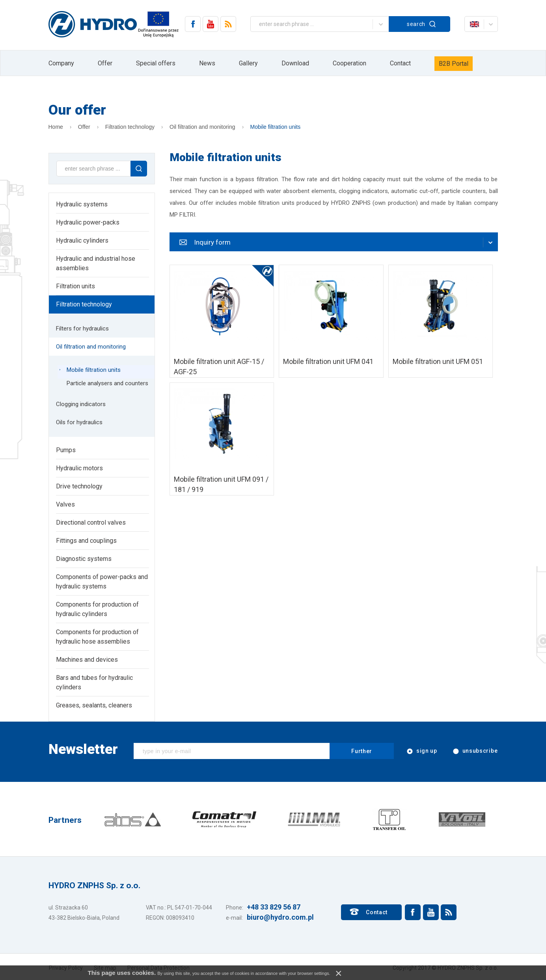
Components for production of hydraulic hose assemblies (97, 637)
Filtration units (75, 286)
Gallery (248, 63)
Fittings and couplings (86, 541)
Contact (400, 63)
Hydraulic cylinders (82, 240)
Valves (65, 504)
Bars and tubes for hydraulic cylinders (94, 682)
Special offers (156, 63)
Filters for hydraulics (82, 329)
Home (56, 127)
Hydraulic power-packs (88, 222)
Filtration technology (130, 127)
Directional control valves (91, 522)
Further (362, 751)
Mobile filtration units (276, 127)
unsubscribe (475, 751)
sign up (421, 751)
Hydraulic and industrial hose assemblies (96, 263)
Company (61, 63)
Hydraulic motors (79, 468)
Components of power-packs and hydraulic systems (102, 582)
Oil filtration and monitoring (202, 127)
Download (295, 63)
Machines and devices (87, 660)
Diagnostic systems (84, 559)
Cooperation (349, 63)
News (207, 63)
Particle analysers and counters (107, 383)
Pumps (66, 450)
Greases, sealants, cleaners (94, 705)
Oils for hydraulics (79, 422)
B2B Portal (454, 64)
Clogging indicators (81, 404)
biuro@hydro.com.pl (280, 917)
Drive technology (79, 486)
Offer (105, 63)
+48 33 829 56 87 (274, 907)
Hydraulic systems (82, 204)
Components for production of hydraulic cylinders (97, 609)
